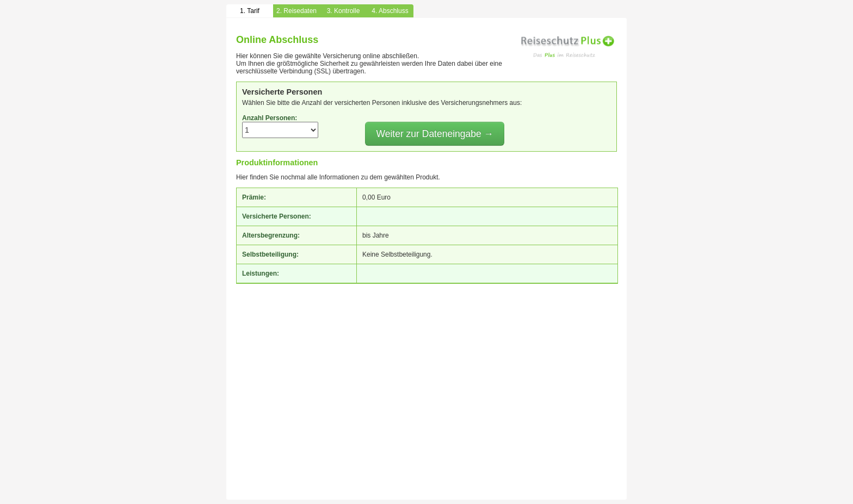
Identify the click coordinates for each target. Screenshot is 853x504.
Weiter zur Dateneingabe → (435, 134)
